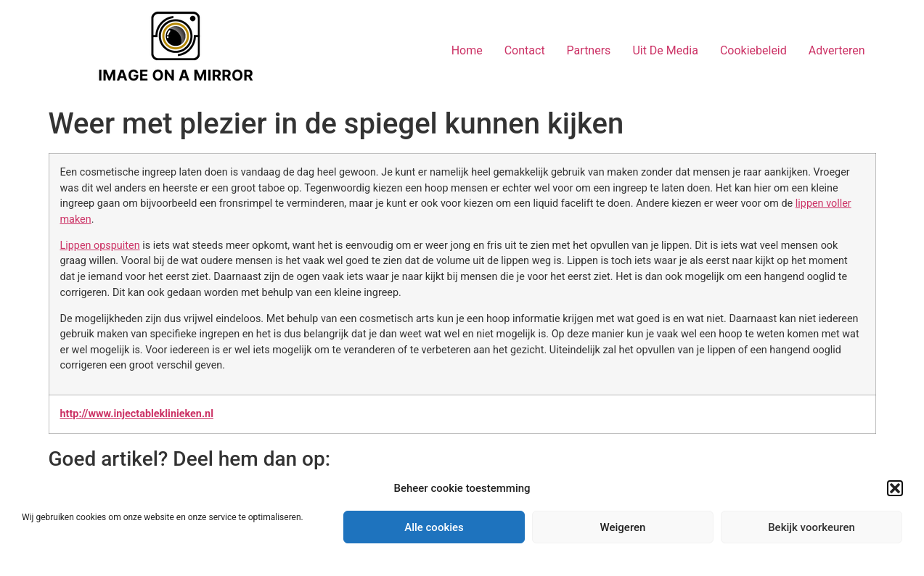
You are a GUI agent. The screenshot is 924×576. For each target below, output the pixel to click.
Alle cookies (434, 527)
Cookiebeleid (753, 50)
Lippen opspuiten (100, 246)
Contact (525, 50)
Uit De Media (665, 50)
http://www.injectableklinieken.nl (137, 414)
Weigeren (623, 527)
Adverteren (837, 50)
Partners (589, 50)
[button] (895, 488)
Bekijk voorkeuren (811, 527)
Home (467, 50)
